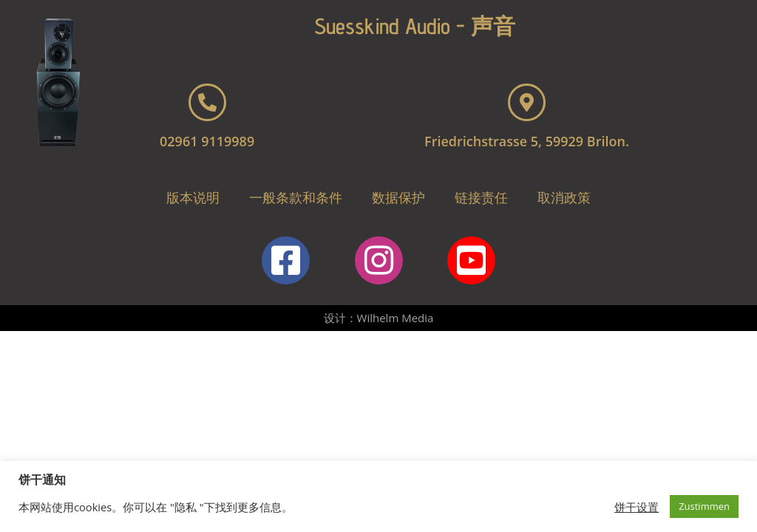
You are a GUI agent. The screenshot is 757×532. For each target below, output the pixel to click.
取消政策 (564, 197)
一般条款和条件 (296, 197)
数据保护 (398, 197)
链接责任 (481, 197)
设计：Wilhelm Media (379, 318)
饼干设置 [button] (637, 507)
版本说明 (193, 197)
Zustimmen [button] (704, 506)
